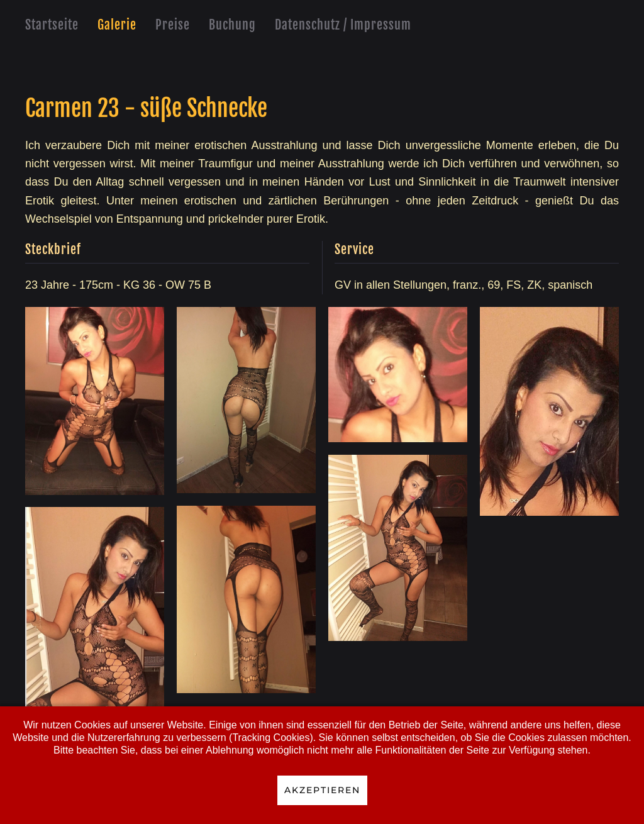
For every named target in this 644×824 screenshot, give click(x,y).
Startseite (52, 25)
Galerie (117, 25)
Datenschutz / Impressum (343, 25)
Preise (173, 25)
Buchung (232, 25)
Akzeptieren (322, 790)
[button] (95, 401)
